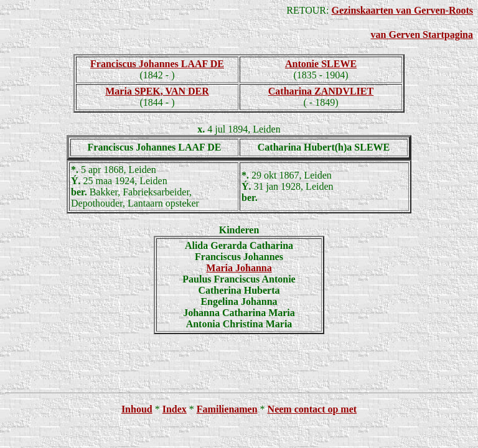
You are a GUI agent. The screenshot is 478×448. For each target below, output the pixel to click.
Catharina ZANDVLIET (321, 91)
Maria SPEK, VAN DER (157, 91)
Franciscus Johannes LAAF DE (157, 64)
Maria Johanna (239, 268)
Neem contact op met (312, 409)
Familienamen (227, 409)
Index (175, 409)
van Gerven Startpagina (422, 35)
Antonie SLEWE (321, 64)
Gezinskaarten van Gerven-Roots (402, 10)
